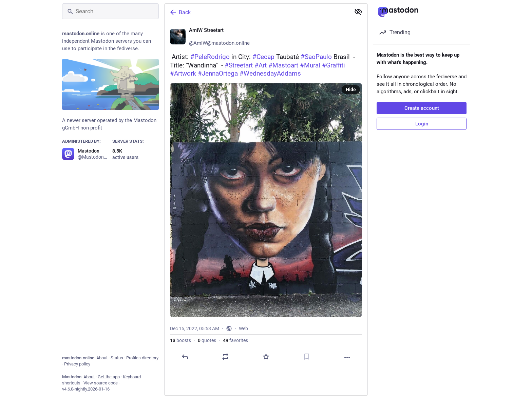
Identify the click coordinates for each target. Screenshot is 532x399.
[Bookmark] (307, 357)
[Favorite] (266, 357)
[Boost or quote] (225, 357)
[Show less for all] (358, 12)
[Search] (110, 11)
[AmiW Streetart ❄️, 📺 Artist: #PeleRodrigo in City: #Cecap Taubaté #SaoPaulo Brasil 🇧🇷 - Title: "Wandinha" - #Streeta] (266, 194)
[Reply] (185, 357)
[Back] (257, 12)
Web (243, 328)
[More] (347, 358)
